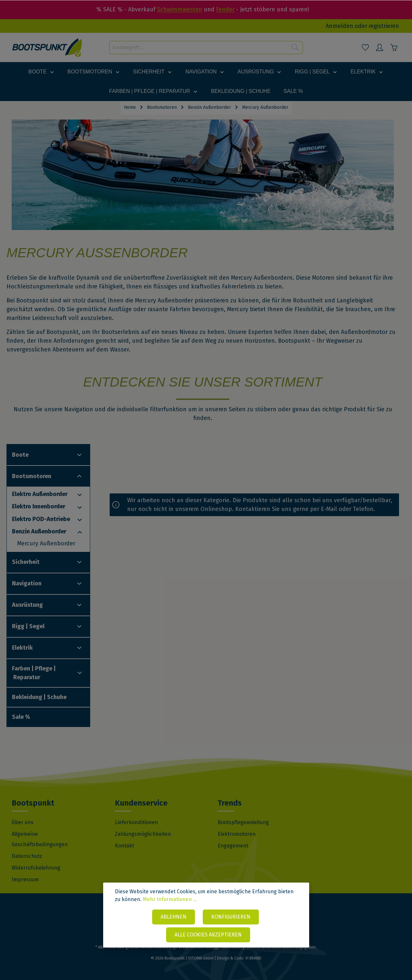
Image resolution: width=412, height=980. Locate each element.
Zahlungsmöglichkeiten (143, 834)
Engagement (233, 846)
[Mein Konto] (380, 47)
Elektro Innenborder (39, 506)
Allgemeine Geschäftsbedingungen (40, 839)
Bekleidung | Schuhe (39, 697)
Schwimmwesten (180, 9)
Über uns (23, 822)
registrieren (384, 26)
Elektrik (22, 648)
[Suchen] (295, 48)
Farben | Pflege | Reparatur (34, 673)
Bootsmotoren (32, 476)
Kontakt (124, 846)
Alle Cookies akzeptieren (208, 935)
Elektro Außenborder (40, 494)
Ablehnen (174, 917)
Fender (225, 9)
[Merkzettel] (365, 47)
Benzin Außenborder (39, 531)
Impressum (25, 879)
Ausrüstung (27, 605)
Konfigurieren (231, 917)
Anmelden (339, 26)
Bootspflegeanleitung (243, 822)
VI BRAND (253, 958)
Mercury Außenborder (46, 543)
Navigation (27, 583)
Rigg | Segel (28, 626)
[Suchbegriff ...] (199, 48)
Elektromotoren (237, 834)
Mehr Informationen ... (170, 899)
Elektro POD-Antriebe (41, 519)
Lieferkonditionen (136, 822)
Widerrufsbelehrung (36, 868)
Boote (20, 455)
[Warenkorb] (394, 47)
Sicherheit (26, 562)
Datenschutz (27, 856)
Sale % (21, 717)
